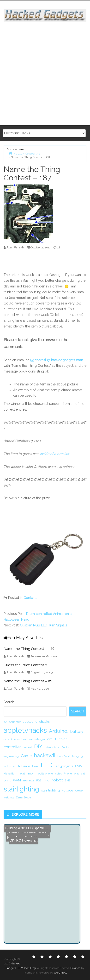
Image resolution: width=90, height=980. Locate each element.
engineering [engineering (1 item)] (11, 756)
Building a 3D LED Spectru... (27, 828)
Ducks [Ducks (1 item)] (65, 747)
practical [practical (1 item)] (79, 774)
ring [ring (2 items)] (46, 780)
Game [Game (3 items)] (26, 756)
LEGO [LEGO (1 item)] (78, 766)
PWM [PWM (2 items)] (17, 780)
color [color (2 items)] (63, 739)
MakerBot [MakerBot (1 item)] (9, 774)
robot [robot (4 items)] (57, 780)
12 (59, 247)
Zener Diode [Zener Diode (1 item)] (23, 797)
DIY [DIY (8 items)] (38, 746)
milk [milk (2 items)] (30, 773)
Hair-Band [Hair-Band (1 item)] (64, 756)
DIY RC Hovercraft (22, 836)
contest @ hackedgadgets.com (59, 360)
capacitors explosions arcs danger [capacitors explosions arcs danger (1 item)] (24, 739)
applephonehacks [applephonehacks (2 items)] (36, 722)
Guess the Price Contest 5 (25, 665)
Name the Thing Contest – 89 (28, 681)
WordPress (60, 973)
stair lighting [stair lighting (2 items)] (51, 790)
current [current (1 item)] (27, 747)
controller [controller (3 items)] (12, 747)
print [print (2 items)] (7, 780)
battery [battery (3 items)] (77, 731)
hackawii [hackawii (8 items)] (45, 755)
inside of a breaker (55, 454)
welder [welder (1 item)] (79, 791)
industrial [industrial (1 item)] (9, 766)
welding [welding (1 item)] (9, 797)
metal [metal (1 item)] (21, 774)
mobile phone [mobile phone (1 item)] (44, 774)
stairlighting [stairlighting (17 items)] (21, 789)
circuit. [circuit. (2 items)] (52, 739)
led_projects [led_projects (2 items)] (64, 766)
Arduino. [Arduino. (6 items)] (59, 731)
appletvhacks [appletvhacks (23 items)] (25, 730)
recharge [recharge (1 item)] (29, 780)
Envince (75, 968)
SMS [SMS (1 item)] (68, 780)
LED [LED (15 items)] (47, 765)
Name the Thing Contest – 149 (29, 648)
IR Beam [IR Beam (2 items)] (24, 766)
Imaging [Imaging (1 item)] (78, 756)
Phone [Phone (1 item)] (68, 774)
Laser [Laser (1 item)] (35, 766)
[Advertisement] (45, 74)
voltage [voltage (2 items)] (67, 790)
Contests (30, 598)
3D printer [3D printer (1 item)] (15, 722)
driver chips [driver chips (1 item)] (52, 747)
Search (9, 702)
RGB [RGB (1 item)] (39, 780)
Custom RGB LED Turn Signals (44, 625)
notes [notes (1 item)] (58, 774)
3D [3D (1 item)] (5, 722)
